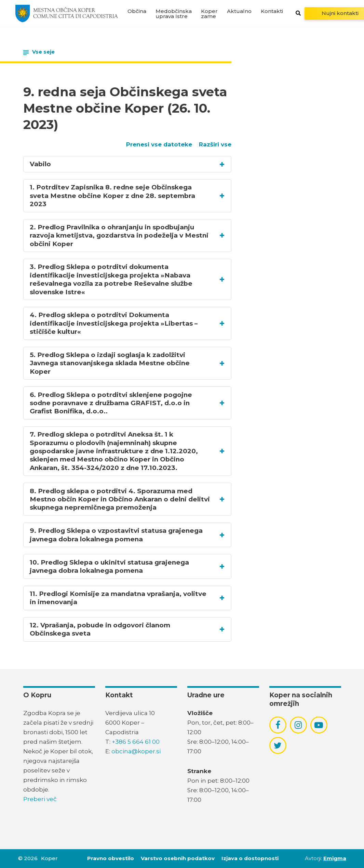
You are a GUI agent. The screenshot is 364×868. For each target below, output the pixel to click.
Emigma (335, 858)
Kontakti (272, 11)
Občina (137, 11)
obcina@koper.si (136, 751)
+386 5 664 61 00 (136, 742)
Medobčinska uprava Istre (174, 14)
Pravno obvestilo (111, 858)
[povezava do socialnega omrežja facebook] (278, 725)
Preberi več (40, 799)
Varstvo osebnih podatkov (178, 858)
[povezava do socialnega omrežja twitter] (278, 745)
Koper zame (209, 14)
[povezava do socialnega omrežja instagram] (298, 725)
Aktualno (239, 11)
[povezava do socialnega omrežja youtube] (319, 725)
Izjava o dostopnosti (250, 858)
